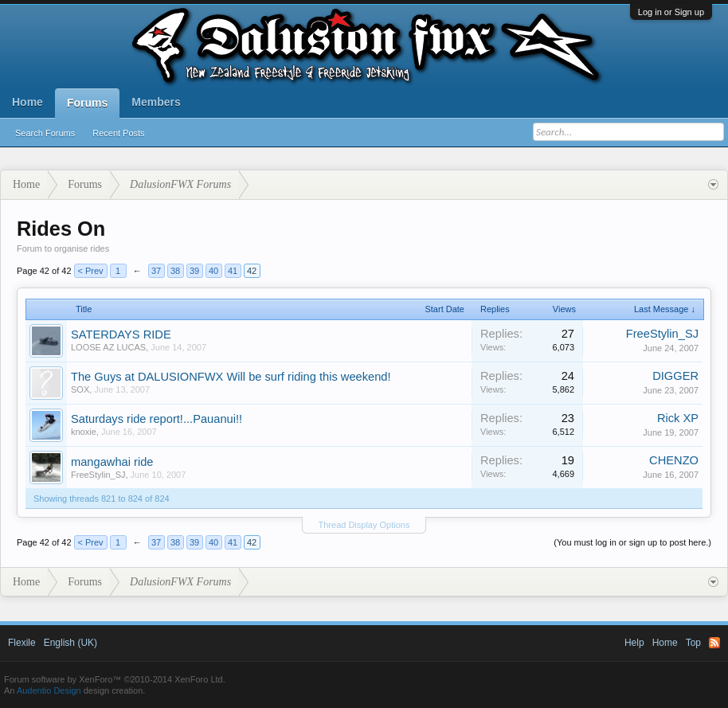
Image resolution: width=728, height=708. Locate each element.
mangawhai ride (112, 462)
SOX (80, 389)
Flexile (22, 643)
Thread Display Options (364, 525)
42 (252, 271)
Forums (87, 103)
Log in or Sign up (671, 12)
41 (233, 271)
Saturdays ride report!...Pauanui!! (157, 419)
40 (213, 271)
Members (156, 102)
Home (27, 102)
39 (194, 271)
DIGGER (675, 376)
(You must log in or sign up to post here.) (632, 542)
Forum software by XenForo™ (115, 679)
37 (156, 271)
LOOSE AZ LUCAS (108, 347)
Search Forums (45, 133)
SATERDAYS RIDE (121, 334)
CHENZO (674, 460)
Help (634, 643)
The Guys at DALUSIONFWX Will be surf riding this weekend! (231, 377)
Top (693, 643)
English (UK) (70, 643)
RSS (714, 643)
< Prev (91, 271)
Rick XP (678, 418)
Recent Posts (118, 133)
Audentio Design (49, 690)
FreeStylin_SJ (662, 334)
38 (175, 271)
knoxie (84, 432)
